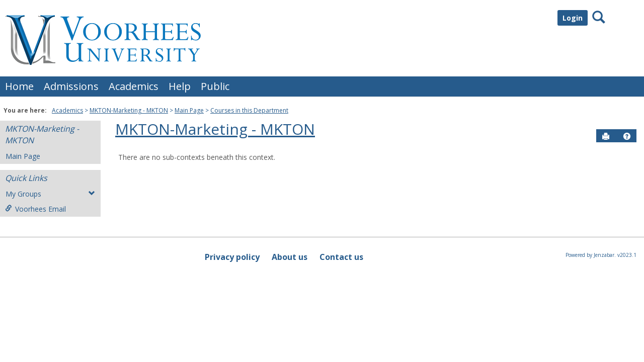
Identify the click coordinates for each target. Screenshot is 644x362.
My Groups (50, 194)
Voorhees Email (35, 209)
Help (180, 86)
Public (215, 86)
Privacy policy (232, 257)
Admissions (71, 86)
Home (19, 86)
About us (290, 257)
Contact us (341, 257)
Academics (134, 86)
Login (573, 18)
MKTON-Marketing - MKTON (129, 110)
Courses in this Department (249, 110)
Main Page (189, 110)
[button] (627, 136)
